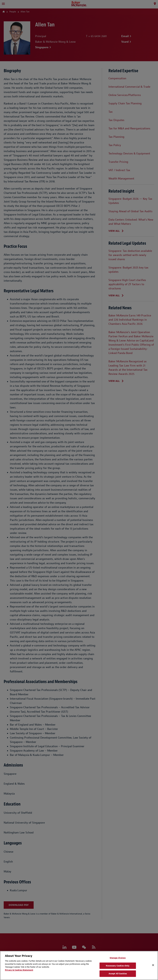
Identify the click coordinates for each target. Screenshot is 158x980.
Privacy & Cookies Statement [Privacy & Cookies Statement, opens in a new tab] (19, 970)
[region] (79, 965)
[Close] (153, 965)
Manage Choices (118, 958)
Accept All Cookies (118, 974)
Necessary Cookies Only (118, 966)
